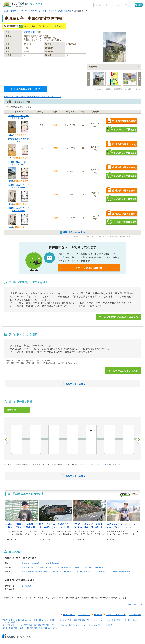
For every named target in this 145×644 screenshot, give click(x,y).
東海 (31, 628)
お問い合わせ (135, 615)
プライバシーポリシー (116, 615)
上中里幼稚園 (45, 567)
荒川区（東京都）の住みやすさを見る (119, 317)
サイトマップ (84, 615)
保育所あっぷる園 (85, 572)
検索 (140, 5)
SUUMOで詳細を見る (122, 129)
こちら (106, 464)
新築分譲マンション (90, 620)
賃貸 (56, 26)
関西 (36, 628)
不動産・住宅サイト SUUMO (15, 11)
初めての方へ (69, 615)
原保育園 (103, 572)
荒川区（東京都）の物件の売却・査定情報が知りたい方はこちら (33, 97)
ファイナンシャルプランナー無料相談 (98, 625)
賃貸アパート (57, 620)
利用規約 (98, 615)
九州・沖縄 (52, 628)
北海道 (5, 628)
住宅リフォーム (16, 625)
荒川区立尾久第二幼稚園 (68, 567)
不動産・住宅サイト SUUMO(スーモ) (17, 620)
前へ (6, 440)
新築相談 (42, 625)
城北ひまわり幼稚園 (94, 567)
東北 (11, 628)
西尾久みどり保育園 (62, 572)
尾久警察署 (26, 586)
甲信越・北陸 (23, 628)
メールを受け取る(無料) (89, 268)
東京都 (60, 11)
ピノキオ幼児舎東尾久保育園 (34, 572)
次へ (139, 440)
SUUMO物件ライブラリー (43, 11)
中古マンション (105, 620)
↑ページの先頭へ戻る (135, 605)
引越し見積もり (52, 625)
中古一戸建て (128, 620)
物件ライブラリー (76, 625)
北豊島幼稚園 (27, 567)
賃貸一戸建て (68, 620)
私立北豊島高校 (52, 563)
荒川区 (68, 11)
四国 (41, 628)
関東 (15, 628)
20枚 (11, 135)
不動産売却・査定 (30, 625)
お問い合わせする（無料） (122, 121)
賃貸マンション (44, 620)
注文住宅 (6, 625)
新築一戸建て (117, 620)
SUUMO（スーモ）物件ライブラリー (23, 4)
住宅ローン (64, 625)
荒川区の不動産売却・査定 (25, 89)
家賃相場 (78, 620)
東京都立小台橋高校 (30, 563)
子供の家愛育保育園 (122, 572)
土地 (136, 620)
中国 (45, 628)
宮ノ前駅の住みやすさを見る (123, 371)
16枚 (11, 158)
